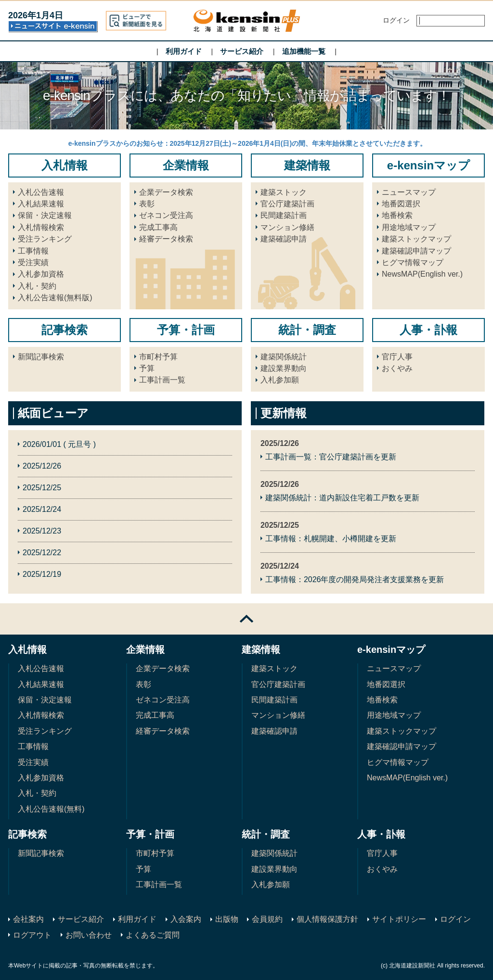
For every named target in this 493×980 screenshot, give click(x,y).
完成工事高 (158, 227)
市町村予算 (158, 357)
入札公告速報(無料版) (55, 298)
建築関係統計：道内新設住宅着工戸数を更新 (342, 498)
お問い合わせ (89, 935)
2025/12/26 (42, 466)
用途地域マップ (409, 227)
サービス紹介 (242, 51)
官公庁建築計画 (287, 204)
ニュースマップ (409, 192)
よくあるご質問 (153, 935)
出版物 (227, 919)
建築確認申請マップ (416, 251)
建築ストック (284, 192)
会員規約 (267, 919)
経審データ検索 (166, 239)
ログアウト (32, 935)
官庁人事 (397, 357)
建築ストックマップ (416, 239)
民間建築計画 (284, 215)
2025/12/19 (42, 574)
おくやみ (397, 368)
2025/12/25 (42, 488)
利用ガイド (184, 51)
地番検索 (397, 215)
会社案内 (28, 919)
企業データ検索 (166, 192)
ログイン (455, 919)
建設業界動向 (284, 368)
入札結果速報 (41, 204)
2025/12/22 (42, 553)
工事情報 (33, 251)
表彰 (147, 204)
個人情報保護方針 (327, 919)
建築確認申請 (284, 239)
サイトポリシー (399, 919)
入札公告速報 (41, 192)
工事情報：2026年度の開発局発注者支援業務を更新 (355, 579)
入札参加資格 (41, 274)
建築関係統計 (284, 357)
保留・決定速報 (45, 215)
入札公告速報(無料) (51, 809)
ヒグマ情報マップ (413, 262)
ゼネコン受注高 (166, 215)
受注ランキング (45, 239)
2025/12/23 (42, 531)
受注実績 (33, 262)
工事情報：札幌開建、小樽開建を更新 (331, 539)
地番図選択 (401, 204)
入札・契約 (37, 286)
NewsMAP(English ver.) (422, 274)
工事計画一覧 (162, 380)
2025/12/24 (42, 509)
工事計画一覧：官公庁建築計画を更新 (331, 457)
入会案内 (186, 919)
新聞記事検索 (41, 357)
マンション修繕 (287, 227)
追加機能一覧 (304, 51)
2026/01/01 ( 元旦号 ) (59, 444)
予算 (147, 368)
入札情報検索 (41, 227)
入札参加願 (280, 380)
